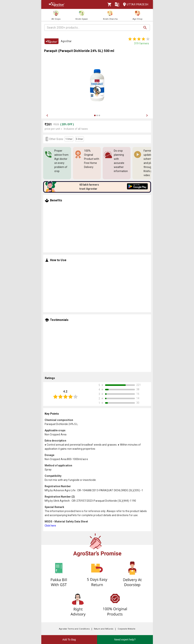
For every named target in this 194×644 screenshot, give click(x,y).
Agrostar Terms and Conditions (74, 629)
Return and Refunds (104, 629)
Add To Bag (69, 640)
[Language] (117, 4)
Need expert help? (125, 640)
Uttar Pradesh (134, 5)
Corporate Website (126, 629)
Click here (50, 526)
